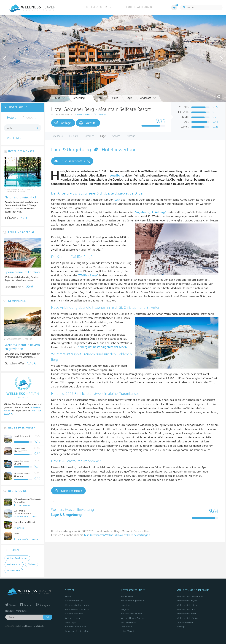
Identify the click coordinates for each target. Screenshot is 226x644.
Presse (68, 596)
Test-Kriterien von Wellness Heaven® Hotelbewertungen (117, 535)
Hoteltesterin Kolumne (131, 614)
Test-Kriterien (127, 596)
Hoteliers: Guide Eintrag (76, 627)
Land (10, 128)
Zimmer (89, 136)
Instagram (43, 605)
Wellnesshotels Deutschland (190, 596)
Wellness (58, 136)
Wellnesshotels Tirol (186, 609)
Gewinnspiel (71, 622)
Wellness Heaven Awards (132, 618)
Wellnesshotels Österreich (189, 605)
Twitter (11, 605)
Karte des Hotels (68, 491)
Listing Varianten (129, 631)
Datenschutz (84, 631)
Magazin (125, 609)
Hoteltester (126, 605)
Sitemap (181, 627)
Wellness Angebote (74, 614)
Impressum (70, 631)
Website (87, 123)
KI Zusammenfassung (72, 161)
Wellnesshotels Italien (187, 614)
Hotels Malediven (185, 622)
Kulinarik (74, 136)
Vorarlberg (84, 115)
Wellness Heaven (129, 622)
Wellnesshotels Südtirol (187, 618)
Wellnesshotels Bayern (187, 601)
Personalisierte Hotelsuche (77, 609)
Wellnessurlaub (14, 564)
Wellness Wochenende (17, 558)
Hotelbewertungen (141, 7)
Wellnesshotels (99, 7)
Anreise (131, 136)
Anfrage (63, 123)
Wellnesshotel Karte (74, 601)
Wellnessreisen (14, 571)
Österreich (100, 115)
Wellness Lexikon (73, 618)
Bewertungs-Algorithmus (133, 601)
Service (116, 136)
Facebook (26, 605)
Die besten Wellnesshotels (77, 605)
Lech (117, 200)
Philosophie (126, 627)
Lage (103, 136)
